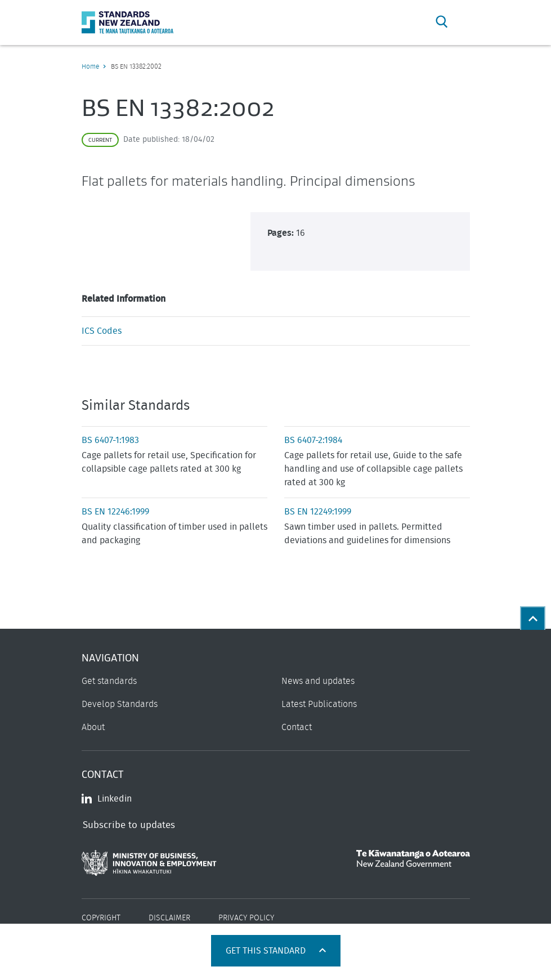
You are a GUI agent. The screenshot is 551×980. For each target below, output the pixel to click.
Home (90, 66)
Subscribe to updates (129, 825)
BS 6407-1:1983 (110, 440)
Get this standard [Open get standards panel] (267, 951)
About (93, 727)
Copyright (101, 918)
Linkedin (107, 799)
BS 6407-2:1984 (313, 440)
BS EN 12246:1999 (115, 512)
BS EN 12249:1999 (318, 512)
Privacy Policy (246, 918)
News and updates (318, 681)
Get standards (109, 681)
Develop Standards (120, 704)
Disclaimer (169, 918)
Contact (297, 727)
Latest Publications (319, 704)
